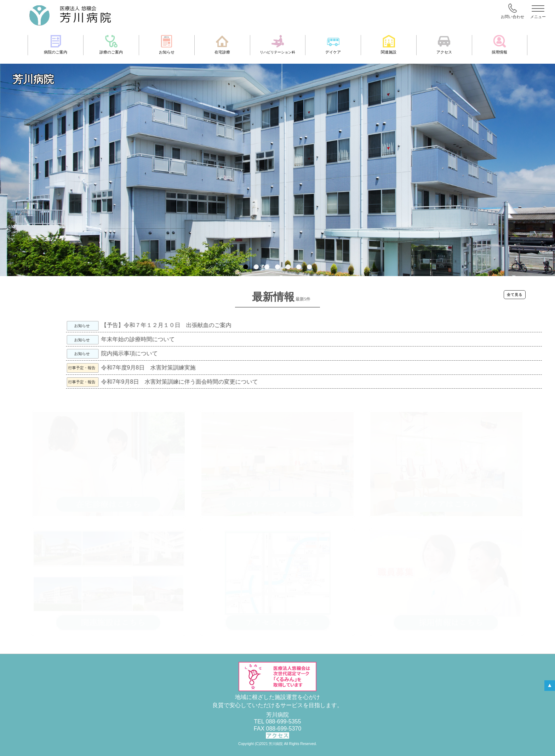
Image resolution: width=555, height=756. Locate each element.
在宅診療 (222, 45)
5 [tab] (288, 271)
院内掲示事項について (184, 353)
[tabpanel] (277, 170)
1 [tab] (246, 271)
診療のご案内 (111, 45)
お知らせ (167, 45)
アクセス (444, 45)
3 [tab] (267, 271)
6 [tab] (299, 271)
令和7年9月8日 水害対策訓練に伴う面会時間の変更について (234, 382)
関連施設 (389, 45)
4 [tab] (277, 271)
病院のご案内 (56, 45)
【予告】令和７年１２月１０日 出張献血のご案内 (221, 325)
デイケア (333, 45)
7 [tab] (309, 271)
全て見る (514, 295)
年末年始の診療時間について (192, 339)
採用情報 (499, 45)
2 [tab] (256, 271)
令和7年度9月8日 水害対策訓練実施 (203, 368)
